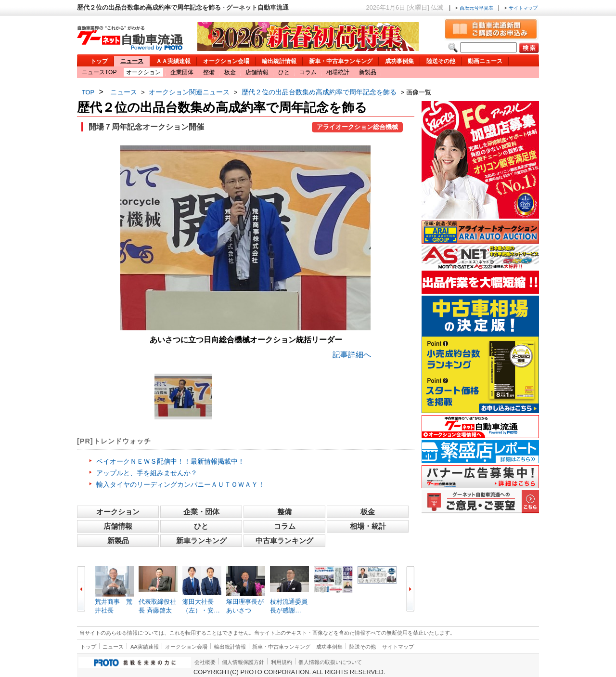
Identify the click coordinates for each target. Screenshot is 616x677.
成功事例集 (399, 61)
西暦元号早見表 (475, 8)
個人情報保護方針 (243, 662)
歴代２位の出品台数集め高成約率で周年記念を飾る (319, 92)
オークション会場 (226, 61)
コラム (308, 72)
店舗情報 (257, 72)
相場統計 (338, 72)
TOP (88, 92)
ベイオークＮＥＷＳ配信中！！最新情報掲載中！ (170, 461)
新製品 (368, 72)
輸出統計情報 (279, 61)
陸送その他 (441, 61)
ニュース (132, 61)
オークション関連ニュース (189, 92)
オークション (143, 72)
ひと (284, 72)
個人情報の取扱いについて (330, 662)
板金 (230, 72)
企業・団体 (201, 512)
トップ (99, 61)
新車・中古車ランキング (341, 61)
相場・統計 (368, 526)
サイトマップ (521, 8)
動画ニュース (485, 61)
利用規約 (282, 662)
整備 (209, 72)
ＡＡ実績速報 (173, 61)
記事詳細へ (352, 355)
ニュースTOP (99, 72)
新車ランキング (201, 540)
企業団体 (182, 72)
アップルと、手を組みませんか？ (147, 473)
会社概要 (205, 662)
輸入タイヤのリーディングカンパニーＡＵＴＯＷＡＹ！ (180, 484)
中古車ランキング (284, 540)
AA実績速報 (145, 647)
